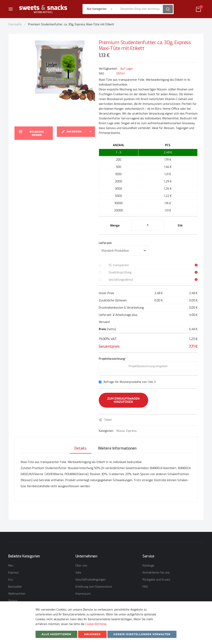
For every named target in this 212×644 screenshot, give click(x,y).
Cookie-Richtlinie (96, 624)
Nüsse (121, 431)
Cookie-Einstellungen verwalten (142, 634)
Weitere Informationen (117, 448)
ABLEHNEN (92, 634)
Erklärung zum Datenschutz (94, 587)
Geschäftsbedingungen (91, 580)
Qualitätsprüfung (120, 272)
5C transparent (119, 265)
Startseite (15, 24)
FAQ (145, 587)
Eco (11, 580)
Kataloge (148, 566)
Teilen (108, 420)
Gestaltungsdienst (121, 280)
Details (80, 448)
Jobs (78, 573)
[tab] (80, 448)
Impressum (83, 594)
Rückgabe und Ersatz (156, 580)
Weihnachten (17, 594)
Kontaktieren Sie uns (156, 573)
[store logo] (43, 9)
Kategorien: (107, 431)
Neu (11, 566)
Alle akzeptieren (56, 634)
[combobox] (141, 9)
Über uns (81, 566)
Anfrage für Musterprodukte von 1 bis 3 (129, 382)
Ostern (13, 601)
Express (131, 431)
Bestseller (15, 587)
